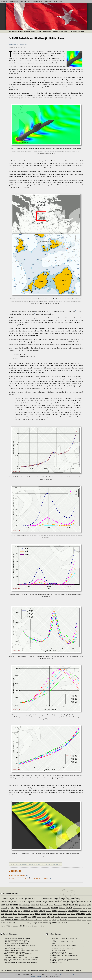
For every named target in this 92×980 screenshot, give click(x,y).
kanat (54, 911)
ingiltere (69, 908)
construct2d (66, 902)
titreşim (30, 923)
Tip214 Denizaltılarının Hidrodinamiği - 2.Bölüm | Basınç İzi (68, 947)
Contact (72, 970)
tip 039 (84, 920)
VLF (26, 381)
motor (55, 914)
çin (24, 926)
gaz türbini (83, 905)
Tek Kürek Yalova (57, 963)
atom (3, 902)
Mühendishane (13, 1)
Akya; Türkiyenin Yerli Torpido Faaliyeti (17, 944)
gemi (89, 905)
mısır (68, 914)
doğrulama (14, 905)
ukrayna (73, 923)
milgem (49, 914)
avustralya (9, 902)
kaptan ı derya (62, 911)
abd (21, 898)
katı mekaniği (74, 911)
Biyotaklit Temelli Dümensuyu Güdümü (63, 954)
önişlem (29, 926)
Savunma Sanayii (44, 970)
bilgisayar (31, 902)
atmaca (89, 899)
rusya (44, 917)
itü (19, 911)
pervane (11, 917)
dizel (7, 905)
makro (27, 914)
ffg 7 (41, 905)
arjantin (83, 899)
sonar (89, 917)
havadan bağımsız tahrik (30, 908)
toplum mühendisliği (42, 923)
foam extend (58, 905)
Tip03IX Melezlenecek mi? (59, 952)
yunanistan (14, 926)
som (85, 917)
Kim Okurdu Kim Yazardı (59, 950)
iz (22, 911)
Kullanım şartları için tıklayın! (69, 975)
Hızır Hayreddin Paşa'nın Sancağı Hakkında (18, 938)
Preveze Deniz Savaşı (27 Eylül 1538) (17, 940)
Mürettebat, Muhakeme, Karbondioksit (63, 949)
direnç (39, 864)
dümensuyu (26, 905)
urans (78, 923)
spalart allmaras (12, 920)
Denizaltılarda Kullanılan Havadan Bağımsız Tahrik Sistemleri (23, 950)
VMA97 (68, 31)
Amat (54, 944)
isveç (11, 911)
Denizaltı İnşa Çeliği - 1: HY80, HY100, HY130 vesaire (21, 954)
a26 (17, 899)
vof (82, 923)
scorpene (64, 917)
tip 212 (9, 923)
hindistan (54, 908)
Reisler (35, 970)
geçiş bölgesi (5, 908)
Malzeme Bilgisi (26, 970)
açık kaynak (19, 902)
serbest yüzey (50, 864)
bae (25, 902)
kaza (2, 914)
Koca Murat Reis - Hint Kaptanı (15, 956)
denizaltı (32, 864)
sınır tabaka (72, 920)
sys (58, 920)
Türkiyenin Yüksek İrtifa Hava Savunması (18, 947)
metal (38, 914)
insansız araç (77, 908)
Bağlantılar (54, 970)
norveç (73, 914)
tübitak (61, 923)
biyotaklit (38, 902)
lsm (24, 914)
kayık (90, 911)
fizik (52, 905)
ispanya (89, 908)
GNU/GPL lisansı (40, 976)
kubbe (15, 914)
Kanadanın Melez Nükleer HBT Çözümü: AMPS (65, 959)
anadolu (77, 899)
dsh (20, 905)
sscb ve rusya (27, 920)
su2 (50, 920)
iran (84, 908)
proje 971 (24, 917)
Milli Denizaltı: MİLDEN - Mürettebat (63, 942)
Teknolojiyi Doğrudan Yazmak (60, 961)
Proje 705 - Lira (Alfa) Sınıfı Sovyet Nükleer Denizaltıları (22, 959)
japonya (27, 911)
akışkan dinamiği (22, 864)
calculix (58, 902)
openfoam (81, 914)
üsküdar (41, 926)
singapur (80, 917)
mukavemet (62, 914)
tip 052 (89, 920)
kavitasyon (84, 911)
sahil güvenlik (55, 917)
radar (30, 917)
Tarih (55, 31)
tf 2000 (79, 920)
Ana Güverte (13, 31)
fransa (72, 905)
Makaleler (23, 1)
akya (25, 899)
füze (77, 905)
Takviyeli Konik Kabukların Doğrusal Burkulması (65, 956)
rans (34, 917)
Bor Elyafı (9, 961)
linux (20, 914)
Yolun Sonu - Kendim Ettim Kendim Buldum (64, 938)
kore (11, 914)
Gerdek (54, 957)
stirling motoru (43, 920)
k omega (42, 911)
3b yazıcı (12, 899)
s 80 (48, 917)
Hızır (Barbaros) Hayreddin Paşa (15, 949)
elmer (33, 905)
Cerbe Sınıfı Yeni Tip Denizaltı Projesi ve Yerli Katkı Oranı (22, 963)
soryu (2, 920)
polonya (17, 917)
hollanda (62, 908)
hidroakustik (46, 908)
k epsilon (34, 911)
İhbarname (47, 31)
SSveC (61, 31)
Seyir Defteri (24, 31)
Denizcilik (16, 970)
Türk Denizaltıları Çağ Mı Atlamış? (16, 952)
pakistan (89, 914)
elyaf (37, 905)
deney (80, 901)
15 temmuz (4, 899)
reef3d (39, 917)
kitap (7, 914)
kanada (48, 911)
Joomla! (33, 976)
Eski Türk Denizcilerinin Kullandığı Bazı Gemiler (19, 942)
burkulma (51, 902)
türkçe (66, 923)
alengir (62, 898)
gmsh (12, 908)
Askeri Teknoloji (6, 970)
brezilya (44, 902)
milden (43, 914)
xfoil (85, 923)
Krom (54, 940)
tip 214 (59, 864)
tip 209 (3, 923)
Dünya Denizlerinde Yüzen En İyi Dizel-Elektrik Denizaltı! (22, 957)
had (43, 864)
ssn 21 (35, 920)
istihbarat (4, 911)
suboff (54, 920)
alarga (81, 31)
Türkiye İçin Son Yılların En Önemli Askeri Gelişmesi (21, 945)
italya (15, 911)
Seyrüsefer (4, 1)
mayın (32, 914)
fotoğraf (66, 905)
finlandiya (47, 905)
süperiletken (64, 920)
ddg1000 (73, 902)
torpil (55, 923)
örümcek (35, 926)
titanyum (23, 923)
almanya (70, 898)
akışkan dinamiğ (37, 899)
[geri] (27, 875)
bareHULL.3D (64, 970)
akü (29, 899)
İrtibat (75, 31)
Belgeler (79, 970)
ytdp (8, 926)
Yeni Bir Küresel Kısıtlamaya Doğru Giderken (64, 945)
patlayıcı (4, 917)
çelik (20, 926)
